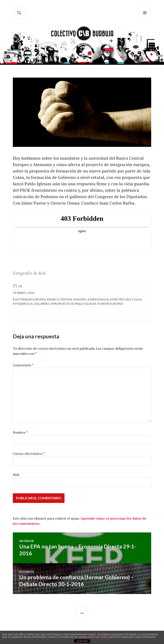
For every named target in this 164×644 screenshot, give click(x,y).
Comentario (23, 365)
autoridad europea (30, 299)
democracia (99, 299)
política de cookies (98, 637)
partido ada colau (127, 299)
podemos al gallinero (32, 304)
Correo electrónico (29, 454)
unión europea (111, 304)
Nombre (20, 432)
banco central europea (68, 299)
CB (20, 286)
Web (16, 475)
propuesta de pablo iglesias (75, 304)
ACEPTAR (82, 641)
